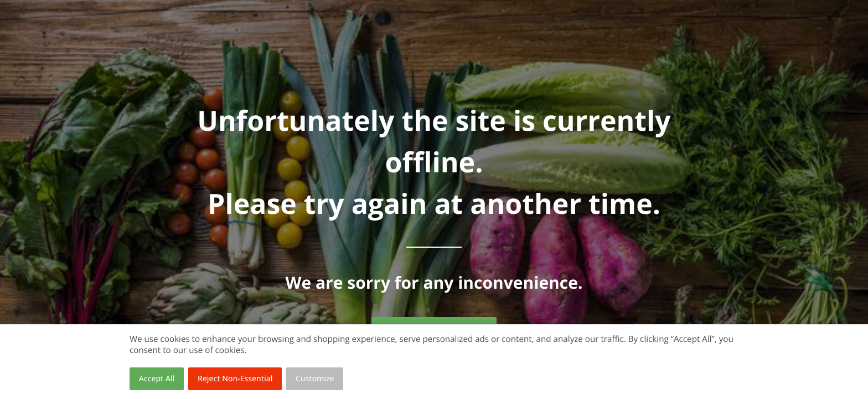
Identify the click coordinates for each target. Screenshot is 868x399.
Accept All (157, 379)
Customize (315, 379)
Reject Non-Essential (235, 379)
